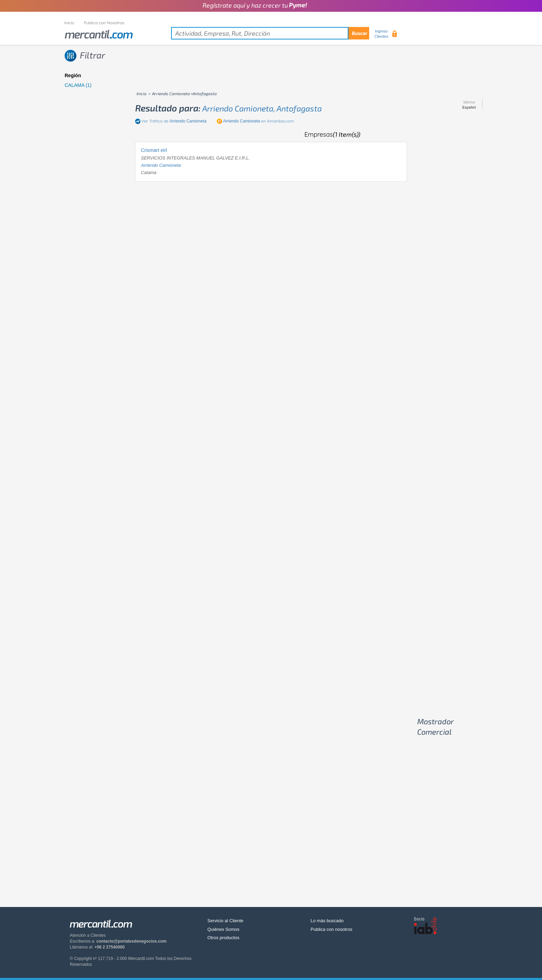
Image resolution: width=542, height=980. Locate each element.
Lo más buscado (327, 921)
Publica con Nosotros (104, 23)
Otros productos (223, 938)
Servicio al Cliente (225, 921)
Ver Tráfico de (174, 121)
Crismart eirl (154, 150)
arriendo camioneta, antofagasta (262, 108)
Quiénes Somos (223, 929)
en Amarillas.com (258, 121)
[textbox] (270, 33)
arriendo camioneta (161, 165)
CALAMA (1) (78, 85)
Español (469, 108)
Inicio (69, 23)
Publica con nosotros (332, 929)
